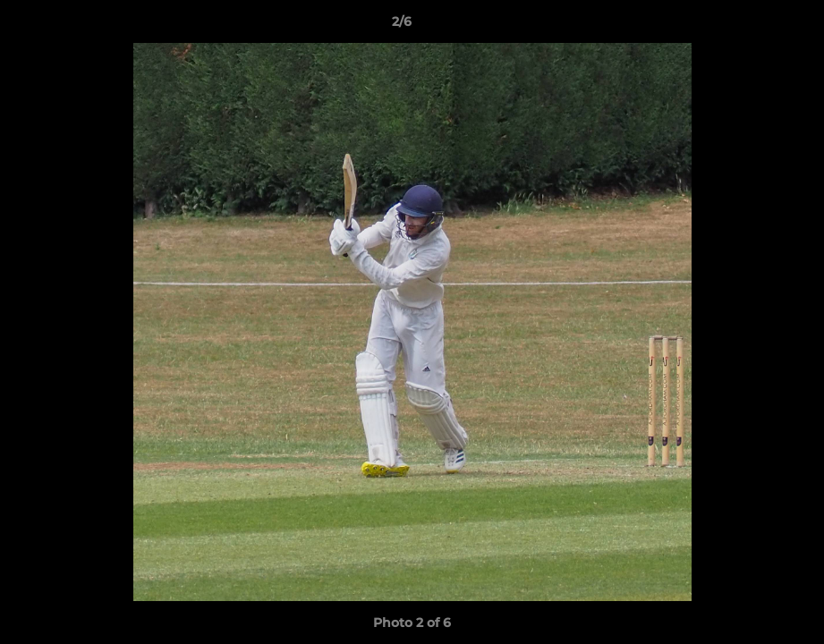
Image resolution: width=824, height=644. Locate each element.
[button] (749, 26)
